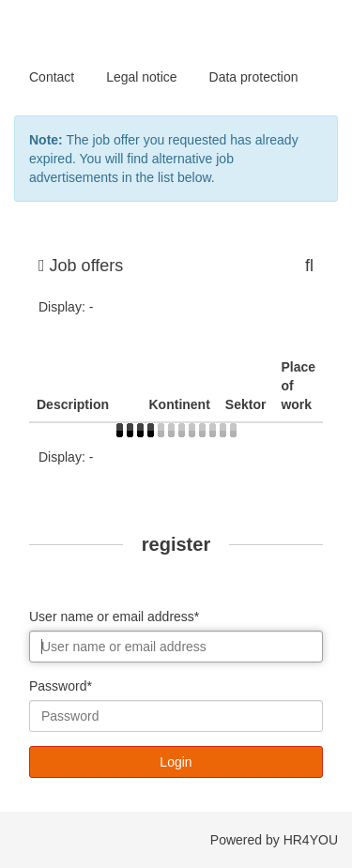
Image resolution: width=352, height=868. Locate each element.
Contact (52, 77)
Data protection (254, 77)
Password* (61, 686)
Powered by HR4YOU (274, 840)
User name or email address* (114, 617)
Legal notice (142, 77)
